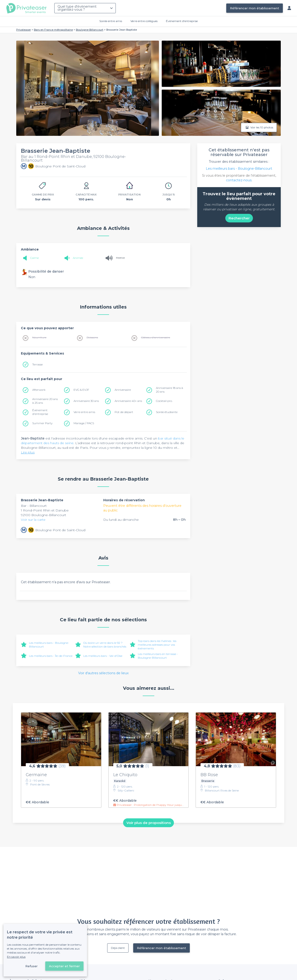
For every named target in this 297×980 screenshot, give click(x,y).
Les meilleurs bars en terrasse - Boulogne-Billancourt (158, 656)
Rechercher (239, 218)
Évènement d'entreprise (182, 21)
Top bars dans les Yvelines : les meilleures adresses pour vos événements (157, 645)
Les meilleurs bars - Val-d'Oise (103, 656)
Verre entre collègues (144, 21)
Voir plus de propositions (149, 823)
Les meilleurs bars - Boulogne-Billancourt (239, 169)
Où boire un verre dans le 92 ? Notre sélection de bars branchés (105, 645)
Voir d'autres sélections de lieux (103, 673)
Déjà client (118, 948)
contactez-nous (239, 180)
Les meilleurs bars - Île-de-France (51, 656)
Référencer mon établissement (255, 8)
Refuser (31, 966)
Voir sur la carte (33, 520)
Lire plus (28, 452)
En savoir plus (16, 957)
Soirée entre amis (111, 21)
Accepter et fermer (64, 966)
